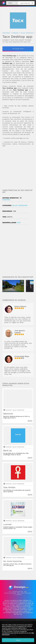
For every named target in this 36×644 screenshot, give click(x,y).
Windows (9, 410)
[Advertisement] (18, 168)
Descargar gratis (18, 49)
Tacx (19, 223)
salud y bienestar (20, 205)
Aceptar (18, 640)
